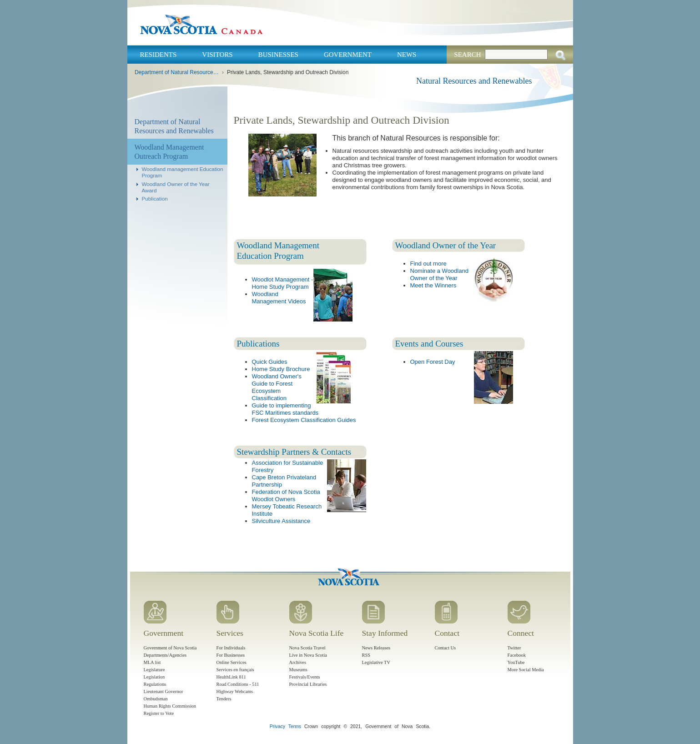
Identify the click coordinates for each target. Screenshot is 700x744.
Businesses (278, 55)
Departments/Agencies (165, 655)
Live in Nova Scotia (308, 655)
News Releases (376, 648)
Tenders (224, 699)
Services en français (235, 670)
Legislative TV (376, 662)
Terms (295, 726)
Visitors (217, 55)
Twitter (514, 648)
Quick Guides (270, 362)
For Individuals (231, 648)
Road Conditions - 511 (238, 684)
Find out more (428, 264)
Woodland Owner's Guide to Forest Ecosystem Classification (277, 387)
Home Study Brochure (281, 369)
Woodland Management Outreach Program (169, 152)
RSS (366, 655)
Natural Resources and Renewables (474, 81)
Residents (159, 55)
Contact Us (445, 648)
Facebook (517, 655)
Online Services (232, 662)
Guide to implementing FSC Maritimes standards (285, 409)
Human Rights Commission (170, 706)
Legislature (154, 670)
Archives (298, 662)
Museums (298, 670)
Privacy (277, 726)
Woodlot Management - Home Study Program (283, 283)
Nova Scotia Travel (307, 648)
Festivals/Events (305, 677)
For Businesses (231, 655)
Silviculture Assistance (281, 521)
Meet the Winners (433, 285)
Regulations (155, 684)
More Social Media (526, 670)
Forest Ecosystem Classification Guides (304, 420)
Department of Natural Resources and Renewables (177, 72)
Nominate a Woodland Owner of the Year (439, 274)
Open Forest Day (433, 362)
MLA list (152, 662)
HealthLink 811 (231, 677)
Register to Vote (159, 713)
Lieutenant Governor (164, 691)
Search (467, 55)
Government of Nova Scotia (170, 648)
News (407, 55)
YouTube (516, 662)
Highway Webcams (235, 691)
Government (348, 55)
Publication (155, 199)
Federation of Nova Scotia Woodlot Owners (286, 495)
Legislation (154, 677)
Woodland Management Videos (279, 298)
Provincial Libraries (308, 684)
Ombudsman (156, 699)
